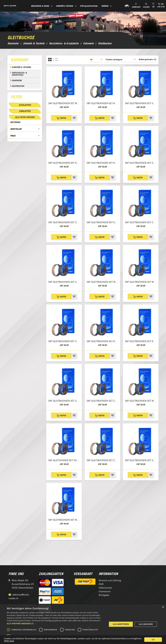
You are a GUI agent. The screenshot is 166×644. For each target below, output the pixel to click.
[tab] (25, 60)
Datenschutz (105, 588)
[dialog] (83, 624)
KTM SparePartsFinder (89, 6)
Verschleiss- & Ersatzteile (19, 74)
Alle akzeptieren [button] (121, 624)
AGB (101, 584)
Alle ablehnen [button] (146, 624)
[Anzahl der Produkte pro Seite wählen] (96, 60)
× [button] (163, 607)
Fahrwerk (17, 80)
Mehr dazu (9, 641)
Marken (105, 6)
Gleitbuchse (18, 86)
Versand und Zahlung (110, 580)
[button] (56, 623)
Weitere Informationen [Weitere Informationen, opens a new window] (91, 621)
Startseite (13, 43)
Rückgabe (104, 595)
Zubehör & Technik (21, 67)
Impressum (105, 591)
